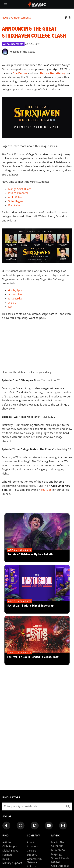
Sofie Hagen (16, 201)
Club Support (10, 846)
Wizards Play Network (35, 861)
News (5, 18)
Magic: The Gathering (58, 844)
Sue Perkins (20, 73)
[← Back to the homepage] (37, 4)
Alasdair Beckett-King (52, 73)
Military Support (12, 863)
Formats (7, 855)
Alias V (12, 303)
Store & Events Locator (60, 860)
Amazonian (15, 294)
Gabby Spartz (16, 290)
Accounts (32, 846)
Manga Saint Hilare (20, 189)
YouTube (46, 490)
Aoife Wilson (16, 197)
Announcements (21, 18)
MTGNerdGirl (16, 299)
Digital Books (10, 851)
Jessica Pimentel (18, 193)
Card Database (60, 866)
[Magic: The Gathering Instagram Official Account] (63, 826)
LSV (10, 307)
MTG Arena (58, 850)
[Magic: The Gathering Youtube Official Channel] (49, 826)
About (31, 842)
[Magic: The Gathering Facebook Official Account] (6, 826)
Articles (7, 842)
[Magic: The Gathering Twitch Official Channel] (35, 826)
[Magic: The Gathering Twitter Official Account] (21, 826)
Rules (6, 859)
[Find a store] (68, 806)
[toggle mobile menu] (5, 4)
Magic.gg (56, 854)
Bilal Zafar (14, 205)
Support (32, 855)
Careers (32, 851)
